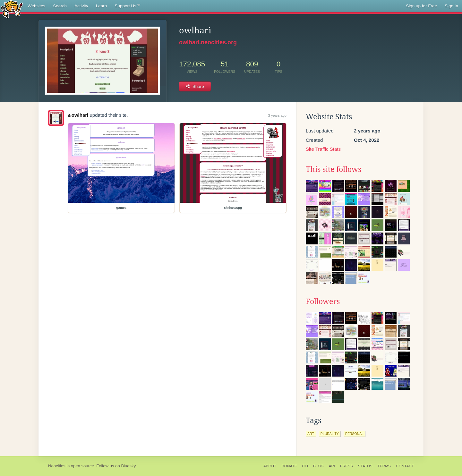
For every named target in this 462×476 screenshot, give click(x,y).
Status (365, 466)
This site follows (334, 169)
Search (60, 6)
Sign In (451, 6)
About (270, 466)
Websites (36, 6)
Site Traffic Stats (323, 149)
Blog (318, 466)
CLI (305, 466)
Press (346, 466)
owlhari (78, 115)
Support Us (127, 6)
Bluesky (128, 466)
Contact (405, 466)
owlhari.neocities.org (208, 42)
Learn (102, 6)
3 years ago (277, 115)
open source (82, 466)
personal (354, 434)
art (311, 434)
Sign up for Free (421, 6)
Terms (384, 466)
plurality (330, 434)
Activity (81, 6)
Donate (289, 466)
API (332, 466)
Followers (323, 302)
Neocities (57, 466)
